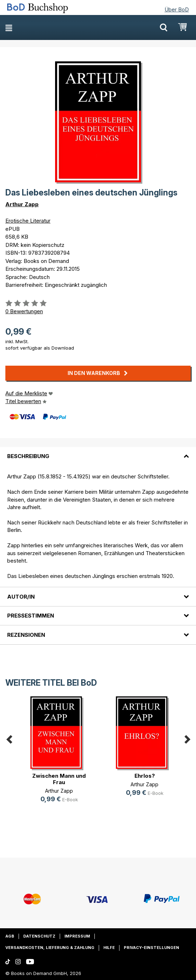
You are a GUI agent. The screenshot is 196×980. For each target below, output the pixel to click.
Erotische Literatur (28, 221)
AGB (10, 936)
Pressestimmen (31, 616)
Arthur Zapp (22, 204)
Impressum (77, 936)
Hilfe (109, 948)
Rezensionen (26, 635)
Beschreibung (28, 456)
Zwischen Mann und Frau (59, 779)
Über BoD (177, 9)
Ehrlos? (145, 776)
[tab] (98, 452)
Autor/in (21, 597)
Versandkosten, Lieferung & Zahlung (50, 948)
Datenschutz (39, 936)
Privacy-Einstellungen (151, 948)
